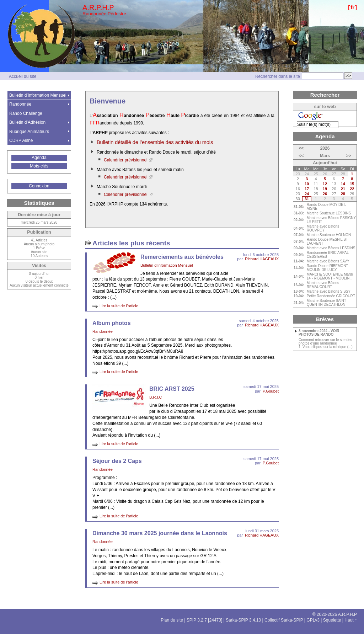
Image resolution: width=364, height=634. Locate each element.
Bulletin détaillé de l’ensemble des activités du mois (155, 142)
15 (352, 184)
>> (349, 156)
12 (325, 184)
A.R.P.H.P (98, 7)
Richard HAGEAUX (262, 259)
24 (307, 194)
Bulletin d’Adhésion (27, 122)
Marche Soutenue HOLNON (329, 235)
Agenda (39, 158)
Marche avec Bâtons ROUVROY (323, 228)
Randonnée (103, 331)
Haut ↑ (351, 620)
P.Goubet (271, 391)
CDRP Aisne (21, 140)
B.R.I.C (156, 397)
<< (301, 148)
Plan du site (172, 620)
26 (325, 194)
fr (352, 7)
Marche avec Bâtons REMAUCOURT (323, 285)
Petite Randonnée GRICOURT (331, 296)
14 (343, 184)
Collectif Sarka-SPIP (284, 620)
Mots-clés (39, 166)
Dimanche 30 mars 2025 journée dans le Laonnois (160, 533)
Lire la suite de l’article (119, 306)
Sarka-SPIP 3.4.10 (243, 620)
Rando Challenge (26, 113)
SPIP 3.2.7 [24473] (205, 620)
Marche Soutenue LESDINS (329, 213)
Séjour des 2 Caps (117, 461)
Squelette (332, 620)
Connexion (39, 186)
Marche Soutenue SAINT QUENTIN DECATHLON (326, 303)
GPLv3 (313, 620)
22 (352, 189)
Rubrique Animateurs (29, 132)
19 (325, 189)
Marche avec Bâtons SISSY (329, 291)
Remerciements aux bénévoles (182, 257)
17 (307, 189)
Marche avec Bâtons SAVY (328, 261)
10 (307, 184)
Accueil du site (23, 76)
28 (343, 194)
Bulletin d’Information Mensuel (167, 265)
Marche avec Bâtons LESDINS (331, 248)
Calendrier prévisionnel (126, 160)
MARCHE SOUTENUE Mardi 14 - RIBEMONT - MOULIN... (330, 276)
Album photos (112, 323)
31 (307, 199)
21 (343, 189)
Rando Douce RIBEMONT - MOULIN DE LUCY (329, 268)
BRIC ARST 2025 (172, 389)
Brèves (325, 319)
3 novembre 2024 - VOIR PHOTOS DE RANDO (319, 333)
